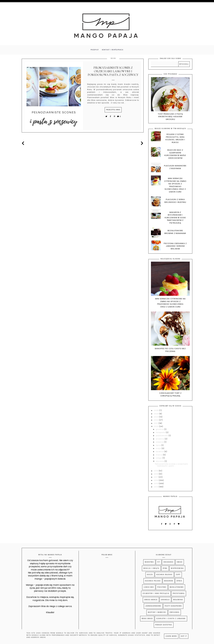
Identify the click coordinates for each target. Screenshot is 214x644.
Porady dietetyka (164, 625)
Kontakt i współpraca (113, 50)
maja (159, 449)
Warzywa (149, 562)
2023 (156, 417)
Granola (165, 600)
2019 (156, 471)
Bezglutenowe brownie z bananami (175, 232)
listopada (161, 433)
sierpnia (160, 442)
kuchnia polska (153, 581)
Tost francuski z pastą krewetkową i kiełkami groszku (170, 117)
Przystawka (179, 594)
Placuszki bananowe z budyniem (175, 167)
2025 (157, 411)
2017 (156, 477)
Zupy (178, 575)
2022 (156, 420)
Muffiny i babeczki (157, 613)
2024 (157, 414)
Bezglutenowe (177, 588)
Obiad (180, 562)
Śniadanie (168, 562)
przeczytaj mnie (113, 110)
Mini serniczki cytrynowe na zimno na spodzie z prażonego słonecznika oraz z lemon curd (175, 186)
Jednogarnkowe (153, 606)
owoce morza (151, 600)
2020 (157, 427)
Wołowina (178, 600)
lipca (159, 446)
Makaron (169, 581)
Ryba (165, 569)
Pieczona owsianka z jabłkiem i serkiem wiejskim (175, 246)
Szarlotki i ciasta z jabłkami (171, 619)
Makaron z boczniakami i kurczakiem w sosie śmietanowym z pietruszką (175, 218)
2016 (156, 481)
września (160, 439)
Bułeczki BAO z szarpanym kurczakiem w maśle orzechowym (175, 154)
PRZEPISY (94, 50)
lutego (159, 458)
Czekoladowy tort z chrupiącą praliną (170, 395)
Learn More (171, 636)
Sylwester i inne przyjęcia (156, 594)
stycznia (160, 461)
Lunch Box (149, 588)
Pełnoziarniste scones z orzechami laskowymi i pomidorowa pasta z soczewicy (113, 72)
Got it (184, 636)
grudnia (160, 430)
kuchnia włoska (164, 575)
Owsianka (174, 613)
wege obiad (147, 619)
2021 (156, 424)
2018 (156, 474)
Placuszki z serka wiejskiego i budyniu (175, 201)
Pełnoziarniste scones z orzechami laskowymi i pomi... (172, 465)
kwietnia (160, 452)
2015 (156, 484)
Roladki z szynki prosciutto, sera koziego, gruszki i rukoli (175, 139)
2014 (156, 487)
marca (159, 455)
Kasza (150, 575)
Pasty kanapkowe (173, 606)
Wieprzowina (177, 569)
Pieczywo (162, 588)
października (162, 436)
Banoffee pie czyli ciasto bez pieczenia (170, 350)
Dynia (179, 581)
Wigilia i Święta (151, 569)
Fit (159, 562)
